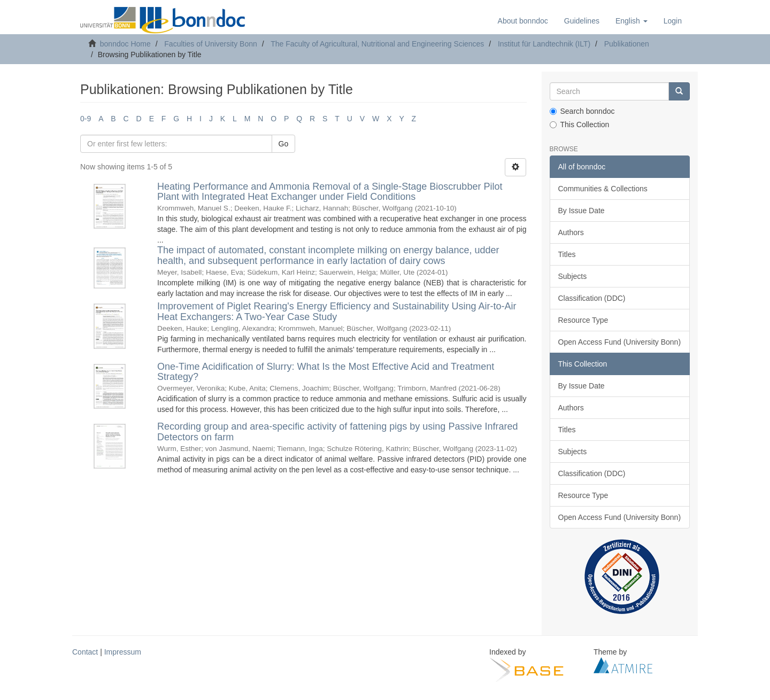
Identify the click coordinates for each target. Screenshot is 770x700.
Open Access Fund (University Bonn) (620, 342)
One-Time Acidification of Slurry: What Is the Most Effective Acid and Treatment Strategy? (326, 372)
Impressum (123, 652)
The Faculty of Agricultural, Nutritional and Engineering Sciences (377, 44)
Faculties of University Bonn (211, 44)
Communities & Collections (603, 189)
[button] (632, 21)
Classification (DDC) (592, 298)
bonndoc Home (125, 44)
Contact (85, 652)
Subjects (573, 276)
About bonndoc (523, 21)
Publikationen (627, 44)
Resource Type (583, 320)
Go (284, 144)
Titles (567, 254)
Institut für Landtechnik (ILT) (544, 44)
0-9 (86, 119)
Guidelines (582, 21)
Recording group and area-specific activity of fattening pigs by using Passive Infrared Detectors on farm (337, 432)
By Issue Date (582, 211)
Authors (571, 232)
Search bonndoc (582, 111)
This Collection (580, 125)
